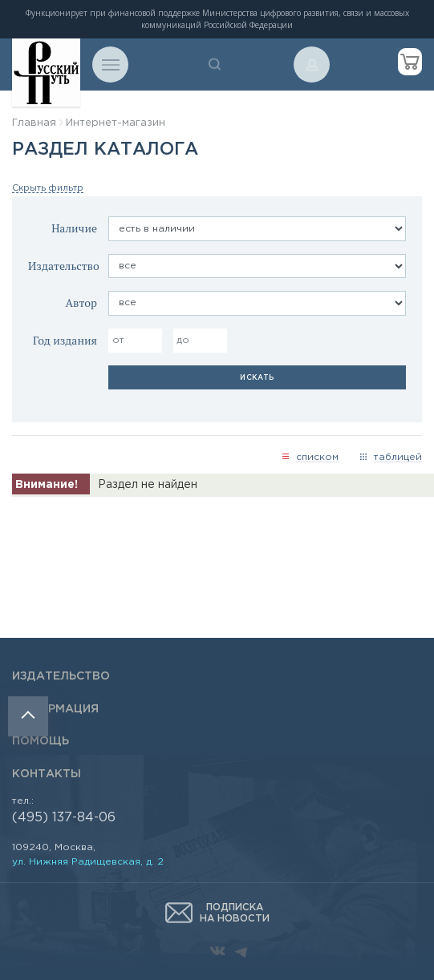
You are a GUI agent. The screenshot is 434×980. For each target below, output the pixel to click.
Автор (81, 302)
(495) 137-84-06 (64, 818)
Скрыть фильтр (48, 188)
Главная (34, 123)
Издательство (64, 266)
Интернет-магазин (116, 123)
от (118, 340)
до (183, 340)
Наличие (74, 228)
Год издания (65, 340)
